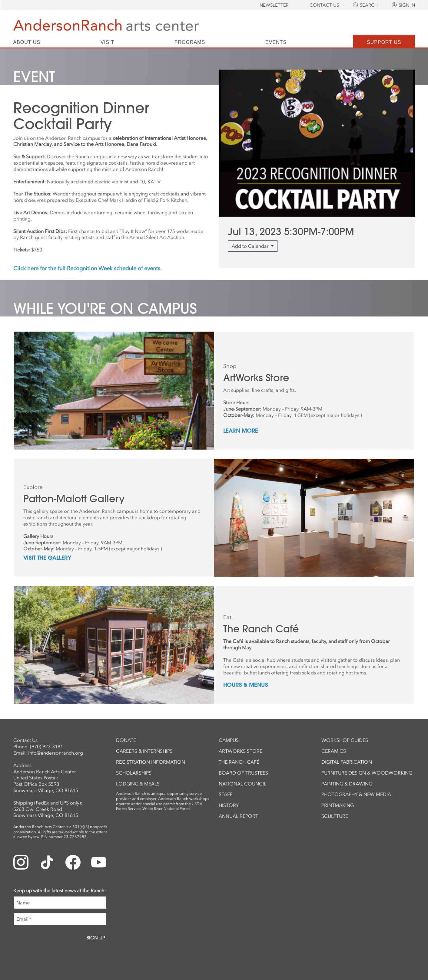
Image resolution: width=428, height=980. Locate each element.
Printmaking (338, 805)
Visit (107, 42)
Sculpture (335, 816)
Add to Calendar (251, 246)
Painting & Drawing (347, 784)
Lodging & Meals (138, 784)
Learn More (241, 431)
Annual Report (238, 816)
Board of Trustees (243, 773)
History (229, 805)
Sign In (407, 5)
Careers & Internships (144, 751)
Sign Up (96, 938)
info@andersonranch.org (56, 753)
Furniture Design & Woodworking (367, 773)
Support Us (384, 42)
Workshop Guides (345, 740)
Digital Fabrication (347, 762)
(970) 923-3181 (46, 746)
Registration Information (151, 762)
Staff (226, 794)
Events (276, 42)
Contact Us (324, 5)
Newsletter (274, 5)
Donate (126, 740)
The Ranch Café (239, 762)
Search (369, 5)
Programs (190, 42)
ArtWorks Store (241, 751)
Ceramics (334, 751)
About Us (27, 42)
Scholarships (134, 773)
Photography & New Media (356, 794)
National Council (242, 784)
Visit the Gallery (47, 558)
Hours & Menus (246, 685)
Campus (229, 740)
